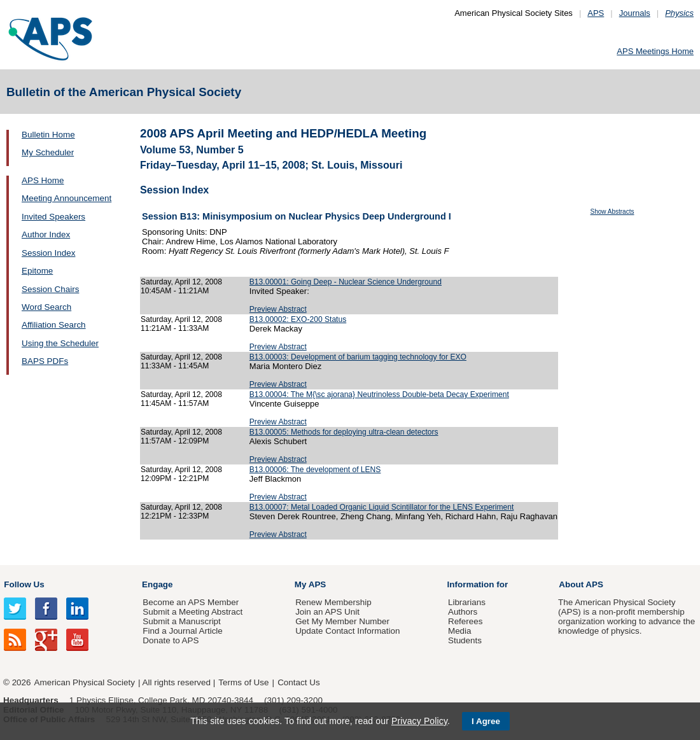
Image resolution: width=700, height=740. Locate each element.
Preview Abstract (278, 309)
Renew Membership (333, 602)
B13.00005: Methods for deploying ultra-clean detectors (344, 432)
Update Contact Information (347, 631)
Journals (635, 13)
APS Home (43, 180)
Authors (463, 612)
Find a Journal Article (182, 631)
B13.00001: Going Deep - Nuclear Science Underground (346, 282)
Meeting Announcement (66, 198)
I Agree (486, 721)
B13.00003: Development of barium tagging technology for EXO (358, 357)
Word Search (46, 307)
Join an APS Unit (327, 612)
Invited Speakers (53, 217)
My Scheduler (48, 152)
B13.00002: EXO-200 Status (298, 319)
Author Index (46, 234)
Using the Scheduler (60, 343)
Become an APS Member (191, 602)
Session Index (48, 253)
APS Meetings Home (655, 51)
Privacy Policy (419, 721)
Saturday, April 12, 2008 (181, 282)
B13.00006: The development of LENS (315, 470)
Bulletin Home (48, 135)
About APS (581, 584)
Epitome (37, 271)
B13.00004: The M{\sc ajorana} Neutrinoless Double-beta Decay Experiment (379, 394)
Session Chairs (50, 289)
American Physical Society (85, 682)
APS (596, 13)
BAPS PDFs (45, 361)
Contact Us (298, 682)
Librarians (467, 602)
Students (465, 640)
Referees (465, 621)
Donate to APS (171, 640)
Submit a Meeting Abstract (192, 612)
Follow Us (24, 584)
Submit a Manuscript (181, 621)
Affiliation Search (54, 325)
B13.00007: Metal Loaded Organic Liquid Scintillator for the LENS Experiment (382, 507)
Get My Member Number (342, 621)
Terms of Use (243, 682)
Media (460, 631)
